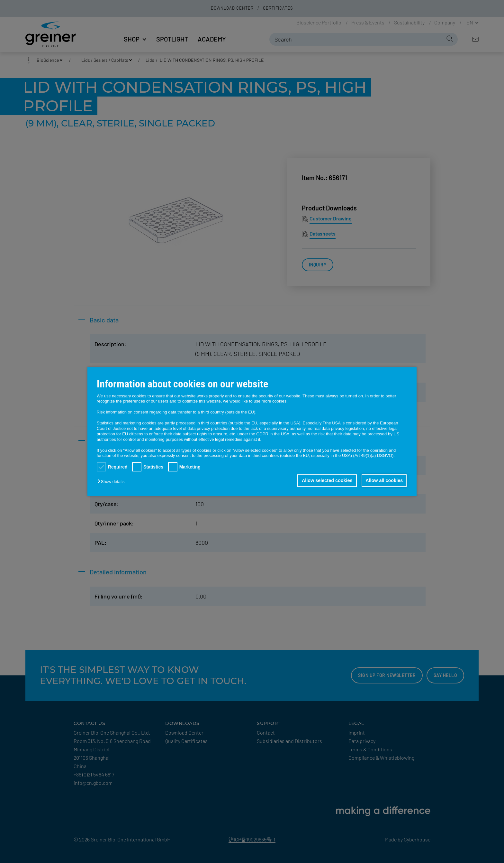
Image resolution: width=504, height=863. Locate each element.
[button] (113, 482)
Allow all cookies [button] (384, 481)
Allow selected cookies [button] (326, 481)
